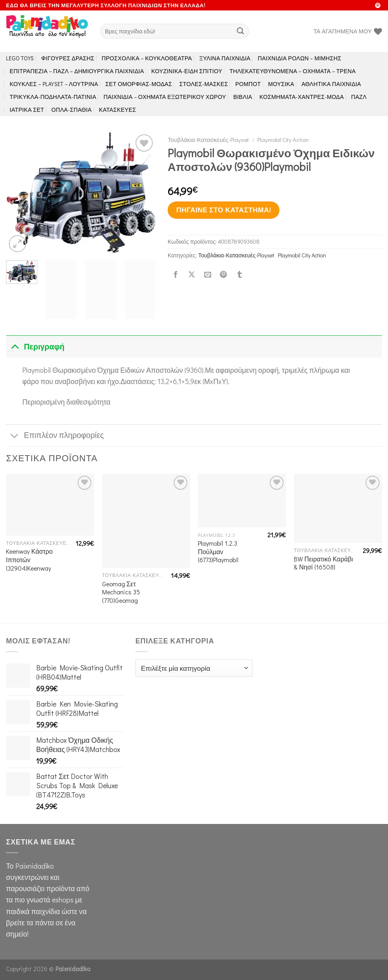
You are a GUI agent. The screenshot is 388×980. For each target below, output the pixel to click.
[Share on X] (192, 275)
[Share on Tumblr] (240, 275)
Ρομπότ (248, 84)
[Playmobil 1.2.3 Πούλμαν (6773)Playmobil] (242, 500)
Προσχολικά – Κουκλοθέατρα (147, 58)
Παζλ (359, 97)
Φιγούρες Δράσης (68, 58)
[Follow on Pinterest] (378, 6)
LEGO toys (20, 58)
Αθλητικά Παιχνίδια (331, 84)
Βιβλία (243, 97)
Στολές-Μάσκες (204, 84)
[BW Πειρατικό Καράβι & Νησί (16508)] (338, 508)
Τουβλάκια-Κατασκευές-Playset (208, 140)
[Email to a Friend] (207, 275)
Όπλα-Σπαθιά (72, 110)
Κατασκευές (117, 110)
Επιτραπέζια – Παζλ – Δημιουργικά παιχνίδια (77, 71)
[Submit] (240, 31)
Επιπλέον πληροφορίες (55, 436)
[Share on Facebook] (176, 275)
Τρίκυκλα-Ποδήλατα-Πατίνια (53, 97)
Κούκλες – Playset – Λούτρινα (54, 84)
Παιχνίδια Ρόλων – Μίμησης (300, 58)
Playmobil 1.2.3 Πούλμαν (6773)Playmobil (218, 552)
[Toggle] (15, 346)
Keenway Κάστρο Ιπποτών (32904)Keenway (29, 560)
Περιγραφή (35, 346)
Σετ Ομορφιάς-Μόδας (139, 84)
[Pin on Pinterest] (224, 275)
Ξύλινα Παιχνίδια (225, 58)
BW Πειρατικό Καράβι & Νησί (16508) (323, 563)
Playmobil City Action (283, 140)
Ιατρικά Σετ (27, 110)
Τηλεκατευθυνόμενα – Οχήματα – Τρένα (293, 71)
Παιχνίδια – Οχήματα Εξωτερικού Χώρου (165, 97)
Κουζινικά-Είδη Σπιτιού (187, 71)
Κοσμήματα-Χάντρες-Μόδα (302, 97)
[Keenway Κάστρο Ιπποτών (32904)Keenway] (50, 504)
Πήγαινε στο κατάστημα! (224, 210)
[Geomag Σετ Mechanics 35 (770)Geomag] (146, 521)
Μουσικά (281, 84)
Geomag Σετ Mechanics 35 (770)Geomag (121, 592)
